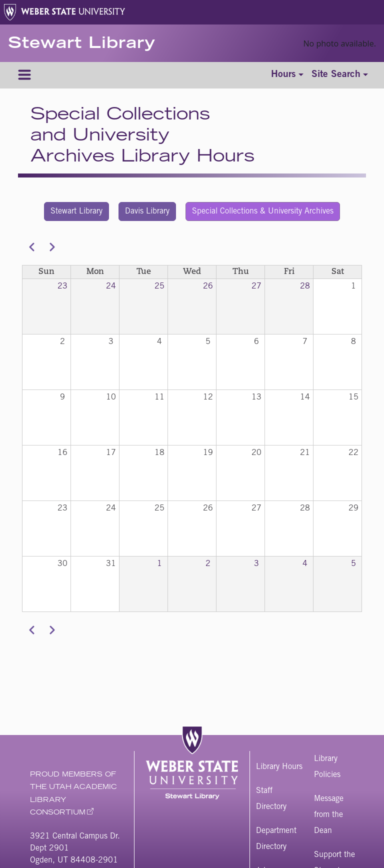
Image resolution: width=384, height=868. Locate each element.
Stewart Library (82, 44)
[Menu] (24, 75)
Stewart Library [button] (76, 211)
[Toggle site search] (340, 75)
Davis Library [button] (147, 211)
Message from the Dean (329, 815)
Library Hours (279, 767)
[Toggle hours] (287, 75)
